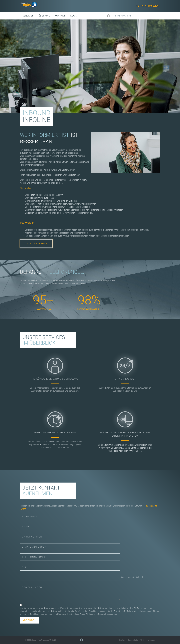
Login (74, 16)
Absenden (30, 620)
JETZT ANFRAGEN (36, 243)
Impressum (150, 640)
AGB (142, 640)
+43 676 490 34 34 (121, 16)
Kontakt (60, 16)
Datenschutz (133, 640)
